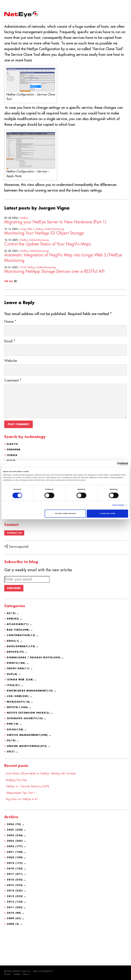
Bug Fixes (19, 665)
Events (17, 698)
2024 (16, 868)
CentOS (13, 538)
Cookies (17, 974)
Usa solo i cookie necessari (65, 514)
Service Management (29, 769)
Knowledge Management (32, 725)
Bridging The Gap (18, 813)
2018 (16, 901)
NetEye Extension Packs (30, 747)
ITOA (23, 294)
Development (22, 681)
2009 (14, 950)
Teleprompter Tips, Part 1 (23, 826)
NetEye (24, 245)
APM (13, 654)
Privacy (8, 974)
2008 (14, 956)
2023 (16, 874)
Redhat (13, 544)
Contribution (22, 670)
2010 (14, 945)
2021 (16, 885)
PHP (13, 758)
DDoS (13, 676)
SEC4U (16, 763)
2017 (16, 907)
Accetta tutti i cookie (107, 514)
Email (10, 375)
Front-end (19, 703)
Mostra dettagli (118, 505)
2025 (16, 863)
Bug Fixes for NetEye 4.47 (24, 832)
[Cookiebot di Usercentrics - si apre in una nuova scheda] (113, 464)
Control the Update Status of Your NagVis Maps (48, 271)
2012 (16, 934)
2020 (16, 890)
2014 (16, 923)
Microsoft (19, 736)
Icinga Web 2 (27, 256)
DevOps (16, 687)
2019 (16, 896)
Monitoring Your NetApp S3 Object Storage (44, 260)
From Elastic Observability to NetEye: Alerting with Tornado (46, 807)
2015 (16, 918)
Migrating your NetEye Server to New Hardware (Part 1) (55, 249)
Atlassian (15, 527)
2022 (16, 879)
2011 (16, 939)
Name (10, 355)
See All (9, 308)
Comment (13, 414)
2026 (14, 857)
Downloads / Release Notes (35, 692)
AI (12, 648)
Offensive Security (26, 752)
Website (11, 395)
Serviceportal (16, 580)
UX (11, 785)
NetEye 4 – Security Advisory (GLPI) (30, 820)
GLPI (10, 522)
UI (12, 774)
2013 (16, 929)
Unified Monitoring (54, 256)
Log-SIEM (19, 730)
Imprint (27, 974)
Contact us (14, 566)
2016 (16, 912)
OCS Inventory (20, 533)
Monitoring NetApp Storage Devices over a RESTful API (54, 298)
